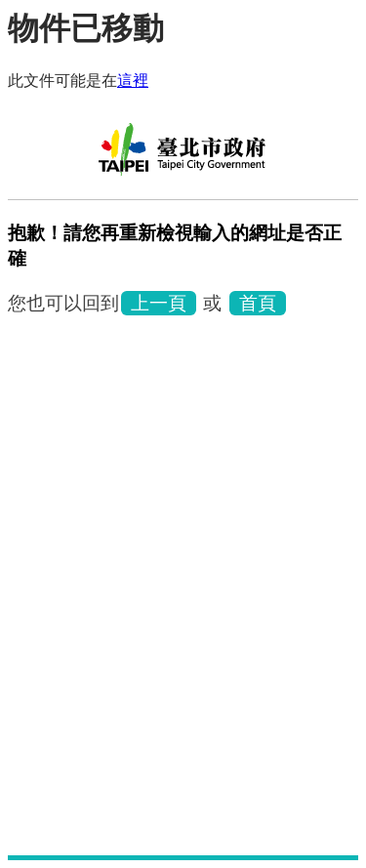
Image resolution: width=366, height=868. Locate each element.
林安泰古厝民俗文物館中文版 (183, 156)
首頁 (258, 303)
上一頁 (159, 303)
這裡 (133, 81)
